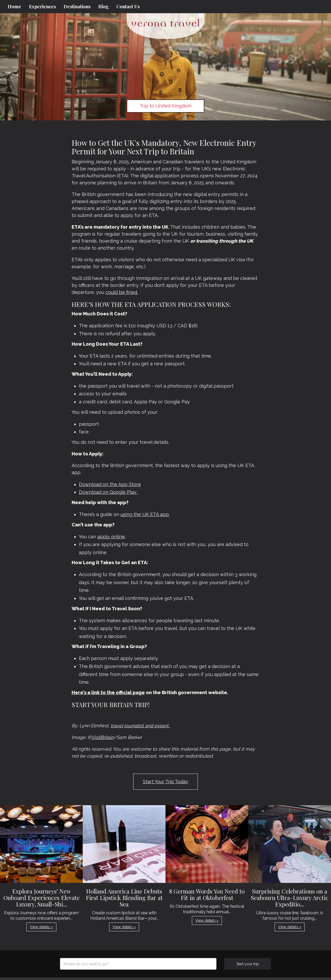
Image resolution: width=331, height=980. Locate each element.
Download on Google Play (108, 492)
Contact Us (128, 6)
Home (14, 6)
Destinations (77, 6)
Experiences (42, 6)
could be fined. (122, 292)
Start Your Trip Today (165, 782)
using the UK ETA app (145, 514)
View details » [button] (41, 927)
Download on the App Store (110, 484)
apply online (111, 537)
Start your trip (248, 964)
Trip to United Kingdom (165, 106)
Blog (103, 6)
